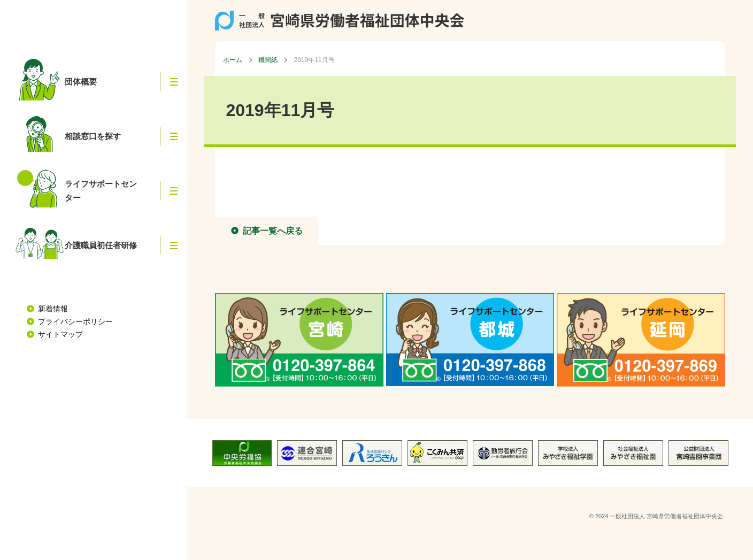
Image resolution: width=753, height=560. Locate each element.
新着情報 (53, 309)
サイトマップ (60, 334)
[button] (174, 82)
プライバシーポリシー (75, 321)
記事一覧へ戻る (273, 231)
